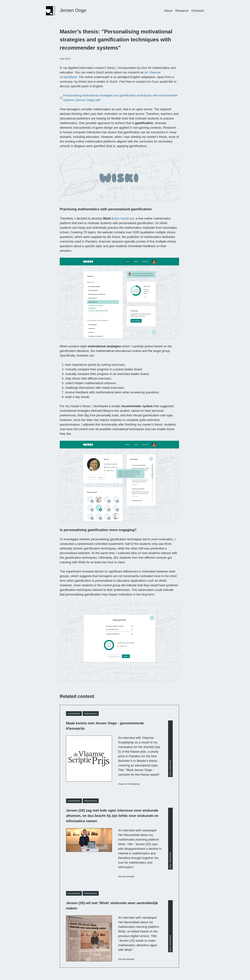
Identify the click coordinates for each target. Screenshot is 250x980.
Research (182, 11)
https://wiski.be (123, 218)
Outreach (198, 11)
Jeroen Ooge (73, 10)
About (168, 11)
